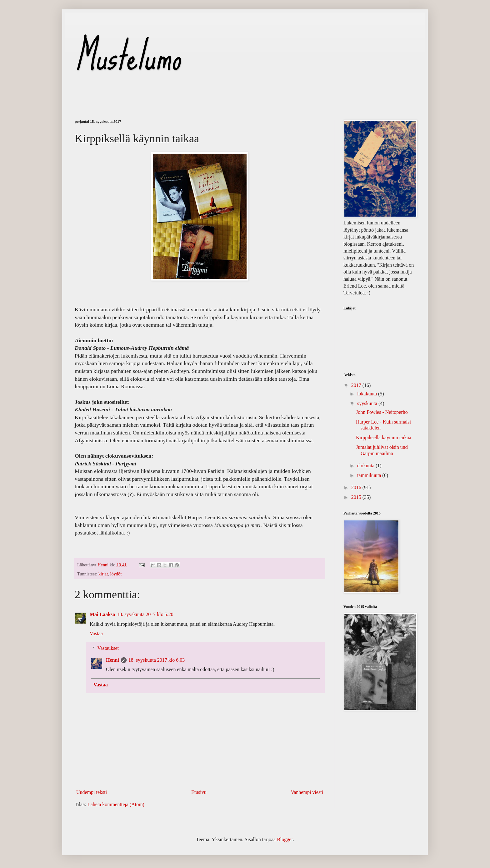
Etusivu (199, 792)
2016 (357, 487)
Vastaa (96, 633)
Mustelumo (127, 56)
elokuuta (366, 466)
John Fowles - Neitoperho (382, 412)
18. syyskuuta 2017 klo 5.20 (145, 614)
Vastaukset (108, 648)
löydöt (116, 574)
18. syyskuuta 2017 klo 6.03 (157, 660)
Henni (112, 660)
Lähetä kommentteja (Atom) (116, 804)
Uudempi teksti (92, 792)
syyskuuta (368, 403)
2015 (357, 497)
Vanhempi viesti (307, 792)
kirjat (103, 574)
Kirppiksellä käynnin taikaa (384, 437)
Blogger (285, 839)
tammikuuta (370, 475)
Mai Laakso (102, 614)
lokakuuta (368, 394)
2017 (357, 385)
